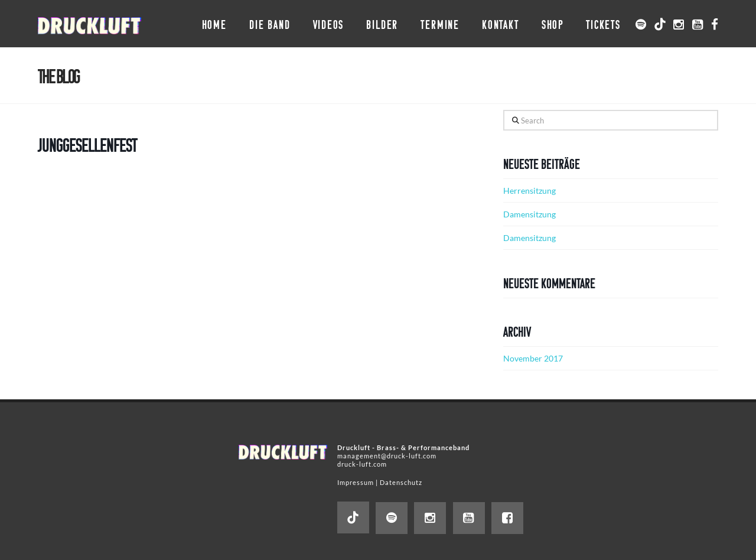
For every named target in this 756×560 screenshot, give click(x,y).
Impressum (356, 482)
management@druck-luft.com (387, 456)
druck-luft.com (362, 464)
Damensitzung (529, 214)
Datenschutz (401, 482)
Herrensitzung (529, 191)
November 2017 (533, 358)
